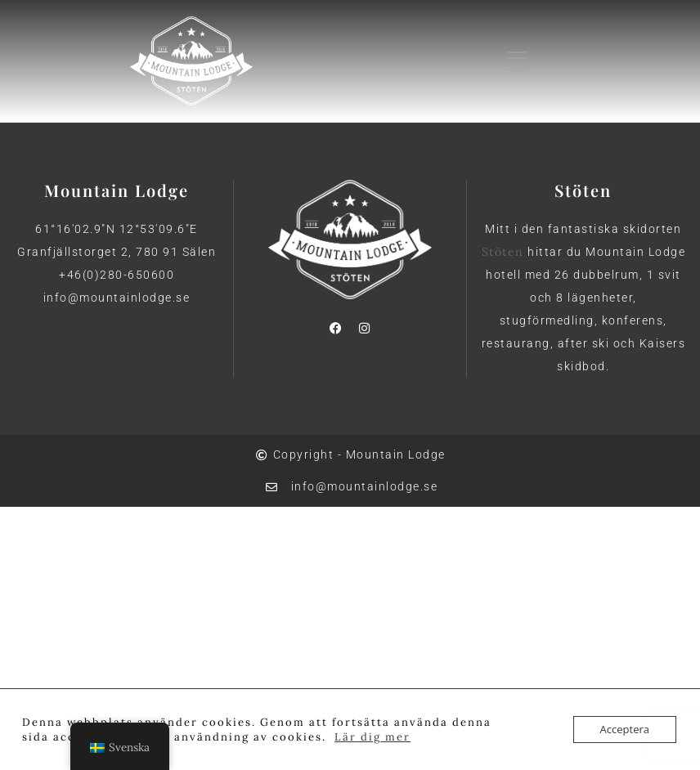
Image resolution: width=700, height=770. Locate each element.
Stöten (503, 252)
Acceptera (625, 729)
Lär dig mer (372, 737)
